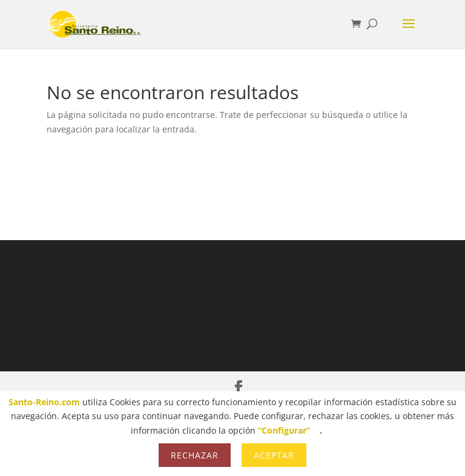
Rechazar (195, 455)
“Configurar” (284, 430)
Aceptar (274, 455)
